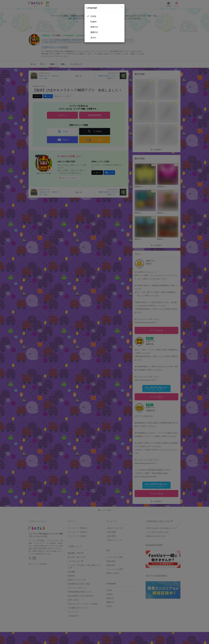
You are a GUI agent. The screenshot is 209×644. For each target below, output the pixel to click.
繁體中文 (94, 32)
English (94, 22)
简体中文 (94, 27)
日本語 (93, 16)
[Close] (122, 7)
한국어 (93, 38)
